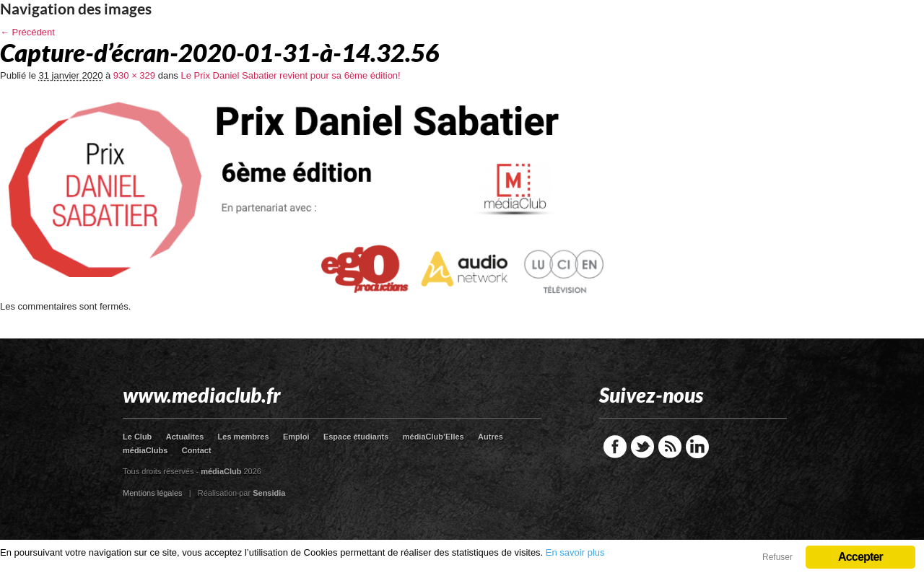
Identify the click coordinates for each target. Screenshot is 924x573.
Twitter (642, 447)
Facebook (615, 447)
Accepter (860, 557)
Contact (197, 450)
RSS (670, 447)
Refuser (777, 557)
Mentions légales (153, 493)
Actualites (185, 437)
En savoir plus (575, 552)
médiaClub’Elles (433, 437)
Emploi (296, 437)
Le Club (137, 437)
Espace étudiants (356, 437)
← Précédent (27, 32)
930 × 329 (134, 75)
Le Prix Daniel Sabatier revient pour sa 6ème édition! (290, 75)
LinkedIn (697, 447)
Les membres (244, 437)
